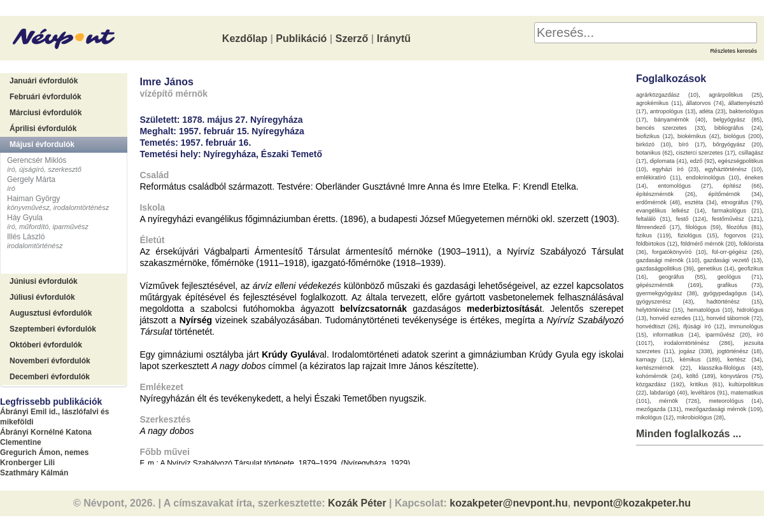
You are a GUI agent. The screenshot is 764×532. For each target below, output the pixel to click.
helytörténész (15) (660, 310)
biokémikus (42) (698, 136)
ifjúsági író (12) (704, 326)
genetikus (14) (716, 269)
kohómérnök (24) (659, 376)
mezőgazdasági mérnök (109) (724, 409)
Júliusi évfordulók (42, 297)
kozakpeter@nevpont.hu (508, 503)
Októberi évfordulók (46, 345)
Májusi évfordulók (42, 144)
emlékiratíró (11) (658, 178)
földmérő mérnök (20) (708, 244)
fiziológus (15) (697, 235)
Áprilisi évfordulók (43, 129)
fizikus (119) (654, 235)
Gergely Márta (31, 179)
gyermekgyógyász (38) (667, 293)
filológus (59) (703, 227)
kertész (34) (744, 360)
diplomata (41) (668, 161)
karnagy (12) (654, 360)
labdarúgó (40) (668, 393)
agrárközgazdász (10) (667, 95)
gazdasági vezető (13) (732, 260)
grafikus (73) (739, 285)
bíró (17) (692, 144)
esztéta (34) (700, 202)
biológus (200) (743, 136)
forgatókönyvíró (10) (679, 252)
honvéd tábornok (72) (734, 318)
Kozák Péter (357, 503)
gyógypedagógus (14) (733, 293)
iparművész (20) (728, 335)
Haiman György (33, 199)
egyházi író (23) (676, 169)
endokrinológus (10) (712, 178)
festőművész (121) (737, 219)
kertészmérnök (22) (663, 368)
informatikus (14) (676, 335)
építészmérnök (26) (666, 194)
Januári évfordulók (44, 81)
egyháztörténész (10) (733, 169)
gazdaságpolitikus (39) (665, 269)
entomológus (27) (684, 186)
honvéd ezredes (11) (676, 318)
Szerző (352, 38)
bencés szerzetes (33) (670, 128)
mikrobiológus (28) (700, 417)
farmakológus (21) (737, 211)
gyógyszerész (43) (665, 302)
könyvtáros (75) (741, 376)
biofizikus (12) (654, 136)
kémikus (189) (700, 360)
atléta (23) (712, 111)
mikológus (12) (655, 417)
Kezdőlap (245, 38)
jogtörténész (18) (739, 351)
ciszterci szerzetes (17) (706, 153)
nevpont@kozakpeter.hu (633, 503)
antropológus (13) (673, 111)
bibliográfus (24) (738, 128)
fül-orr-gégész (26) (737, 252)
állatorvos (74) (705, 103)
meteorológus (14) (735, 401)
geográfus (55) (682, 277)
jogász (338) (695, 351)
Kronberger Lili (27, 463)
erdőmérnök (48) (658, 202)
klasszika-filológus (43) (730, 368)
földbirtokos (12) (657, 244)
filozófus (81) (744, 227)
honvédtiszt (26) (657, 326)
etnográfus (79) (742, 202)
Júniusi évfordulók (44, 281)
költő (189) (701, 376)
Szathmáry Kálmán (34, 473)
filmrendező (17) (658, 227)
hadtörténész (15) (734, 302)
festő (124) (691, 219)
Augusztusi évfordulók (51, 313)
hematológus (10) (710, 310)
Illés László (26, 237)
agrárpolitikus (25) (735, 95)
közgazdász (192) (660, 384)
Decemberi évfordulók (50, 377)
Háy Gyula (25, 218)
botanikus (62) (654, 153)
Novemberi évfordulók (50, 361)
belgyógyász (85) (737, 120)
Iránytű (394, 38)
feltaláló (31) (653, 219)
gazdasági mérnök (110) (668, 260)
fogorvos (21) (743, 235)
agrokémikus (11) (659, 103)
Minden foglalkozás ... (689, 434)
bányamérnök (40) (680, 120)
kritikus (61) (706, 384)
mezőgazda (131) (659, 409)
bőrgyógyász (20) (738, 144)
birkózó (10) (654, 144)
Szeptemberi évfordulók (53, 329)
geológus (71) (740, 277)
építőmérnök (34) (735, 194)
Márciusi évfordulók (46, 113)
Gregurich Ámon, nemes (44, 452)
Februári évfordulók (46, 97)
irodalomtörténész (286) (698, 343)
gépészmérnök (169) (669, 285)
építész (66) (742, 186)
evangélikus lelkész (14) (670, 211)
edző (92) (703, 161)
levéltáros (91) (709, 393)
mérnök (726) (679, 401)
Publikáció (301, 38)
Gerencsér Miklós (37, 160)
